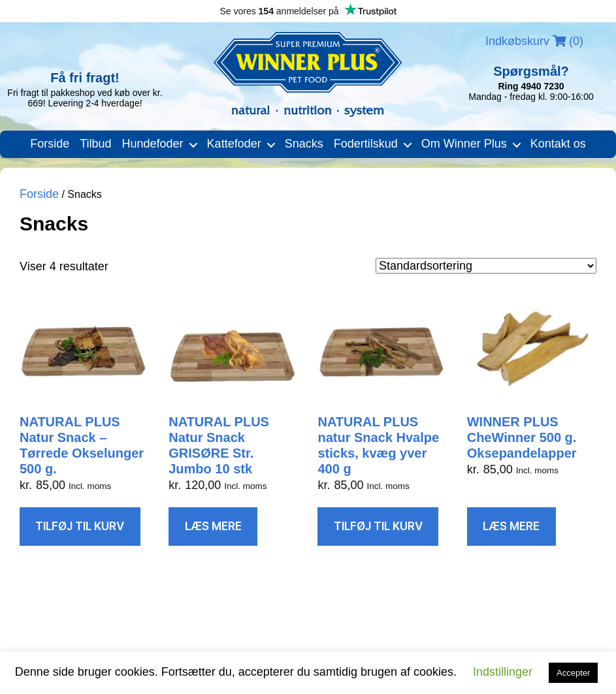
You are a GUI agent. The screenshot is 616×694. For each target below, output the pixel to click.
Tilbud (95, 144)
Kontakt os (558, 144)
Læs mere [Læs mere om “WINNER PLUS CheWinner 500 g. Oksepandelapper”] (511, 526)
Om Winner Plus (464, 144)
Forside (50, 144)
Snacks (304, 144)
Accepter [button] (573, 673)
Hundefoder (153, 144)
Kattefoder (234, 144)
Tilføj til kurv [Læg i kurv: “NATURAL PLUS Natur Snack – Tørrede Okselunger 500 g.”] (80, 526)
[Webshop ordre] (486, 266)
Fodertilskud (366, 144)
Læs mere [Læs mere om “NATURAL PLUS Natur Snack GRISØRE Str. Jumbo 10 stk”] (213, 526)
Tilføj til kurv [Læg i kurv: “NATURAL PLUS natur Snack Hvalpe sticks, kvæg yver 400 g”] (378, 526)
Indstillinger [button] (503, 672)
